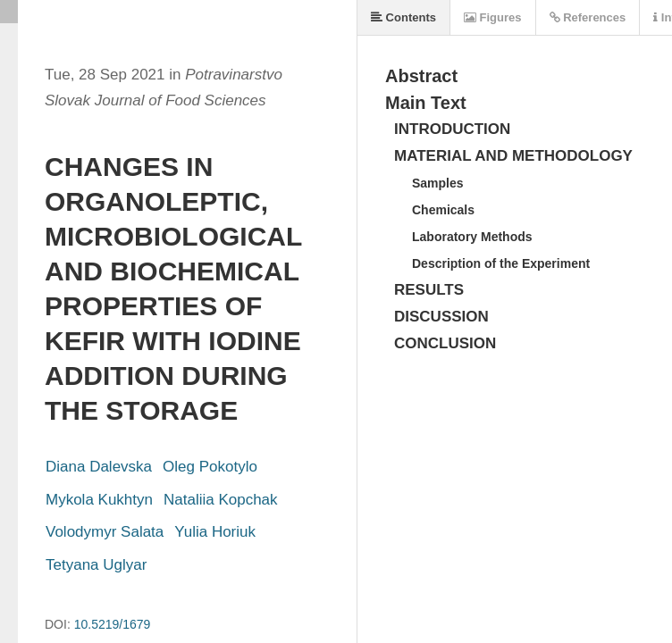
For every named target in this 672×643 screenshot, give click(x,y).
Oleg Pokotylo (210, 467)
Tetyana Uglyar (96, 565)
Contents (403, 17)
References (588, 17)
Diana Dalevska (99, 467)
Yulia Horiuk (215, 532)
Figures (493, 17)
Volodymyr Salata (105, 532)
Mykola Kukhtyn (99, 500)
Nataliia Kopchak (221, 500)
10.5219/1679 (113, 624)
